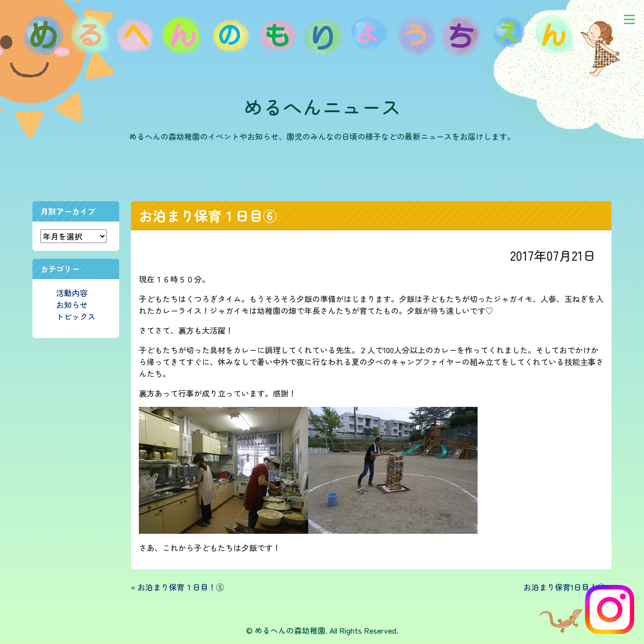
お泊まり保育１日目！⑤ (181, 587)
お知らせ (72, 305)
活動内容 (72, 293)
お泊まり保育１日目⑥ (208, 215)
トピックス (76, 316)
